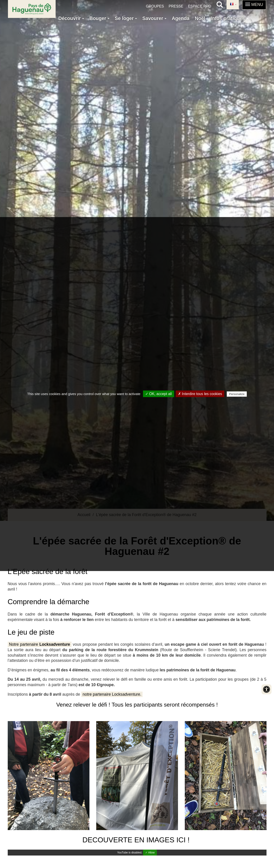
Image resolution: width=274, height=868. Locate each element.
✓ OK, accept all (159, 394)
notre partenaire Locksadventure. (112, 694)
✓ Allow (150, 853)
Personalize (237, 394)
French (232, 4)
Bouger (99, 18)
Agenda (181, 18)
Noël (200, 18)
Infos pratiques (230, 18)
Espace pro (200, 6)
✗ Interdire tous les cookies (200, 394)
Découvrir (71, 18)
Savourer (154, 18)
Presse (176, 6)
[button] (254, 5)
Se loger (126, 18)
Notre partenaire (40, 644)
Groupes (155, 6)
